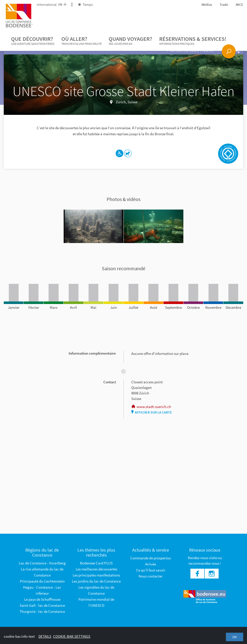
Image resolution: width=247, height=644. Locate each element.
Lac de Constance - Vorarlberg (42, 563)
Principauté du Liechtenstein (42, 581)
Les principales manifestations (96, 575)
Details (45, 636)
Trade (224, 5)
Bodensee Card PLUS (96, 563)
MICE (239, 5)
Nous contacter (151, 576)
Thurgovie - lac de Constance (42, 611)
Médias (207, 5)
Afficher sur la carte (152, 412)
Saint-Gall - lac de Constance (42, 605)
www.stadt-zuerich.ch (151, 407)
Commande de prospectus (151, 558)
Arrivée (151, 564)
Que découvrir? (33, 41)
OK (235, 637)
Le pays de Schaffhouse (42, 599)
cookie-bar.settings (72, 636)
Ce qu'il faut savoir (151, 570)
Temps (85, 5)
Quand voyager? (130, 41)
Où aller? (81, 41)
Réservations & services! (193, 41)
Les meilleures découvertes (96, 569)
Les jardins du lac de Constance (96, 581)
